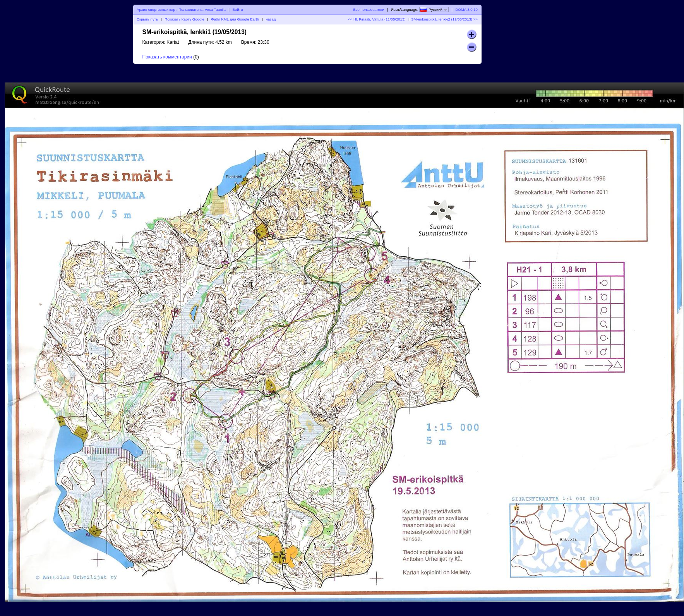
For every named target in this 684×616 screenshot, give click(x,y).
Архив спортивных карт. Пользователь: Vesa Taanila (181, 9)
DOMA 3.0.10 (466, 9)
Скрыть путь (147, 19)
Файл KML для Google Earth (235, 19)
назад (271, 19)
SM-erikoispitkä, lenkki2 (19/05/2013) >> (444, 19)
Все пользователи (369, 9)
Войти (237, 9)
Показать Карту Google (184, 19)
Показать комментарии (167, 57)
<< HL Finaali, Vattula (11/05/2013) (377, 19)
